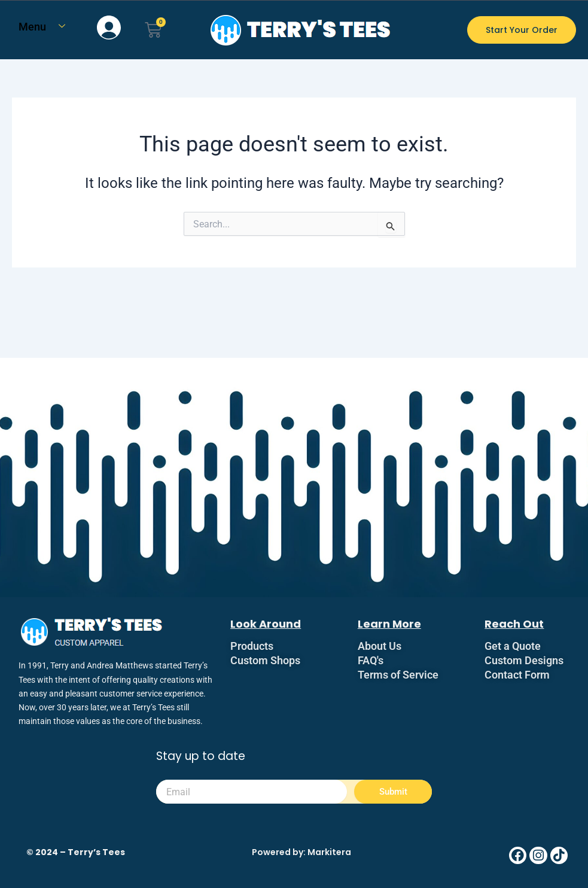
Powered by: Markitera (301, 852)
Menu (46, 27)
